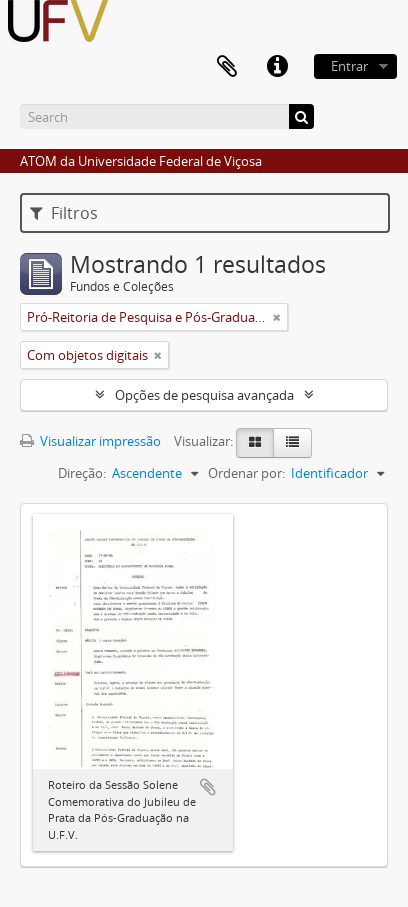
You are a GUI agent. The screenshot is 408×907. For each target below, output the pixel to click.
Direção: (82, 473)
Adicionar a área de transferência (208, 787)
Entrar (349, 66)
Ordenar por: (246, 473)
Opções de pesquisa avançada (204, 395)
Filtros (64, 213)
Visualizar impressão (90, 441)
